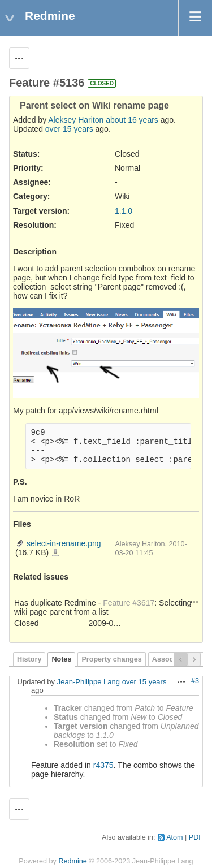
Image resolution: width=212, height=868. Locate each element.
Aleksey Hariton (76, 120)
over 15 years (69, 129)
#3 (195, 681)
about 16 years (132, 120)
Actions (194, 602)
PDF (196, 837)
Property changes (111, 659)
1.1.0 (124, 211)
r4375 (103, 765)
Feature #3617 (129, 603)
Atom (174, 837)
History (29, 659)
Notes (61, 659)
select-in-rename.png (64, 543)
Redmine (72, 861)
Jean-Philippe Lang (88, 682)
